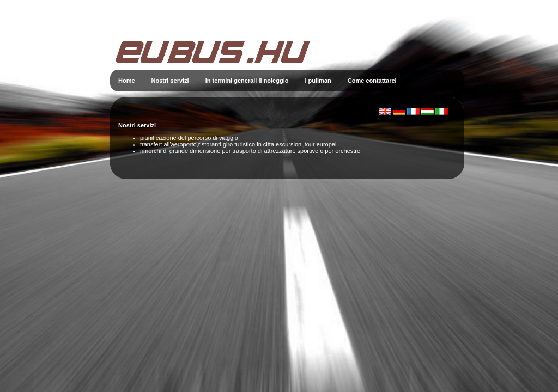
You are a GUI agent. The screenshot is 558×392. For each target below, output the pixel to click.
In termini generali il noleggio (247, 81)
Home (127, 81)
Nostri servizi (170, 81)
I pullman (318, 81)
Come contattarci (372, 81)
